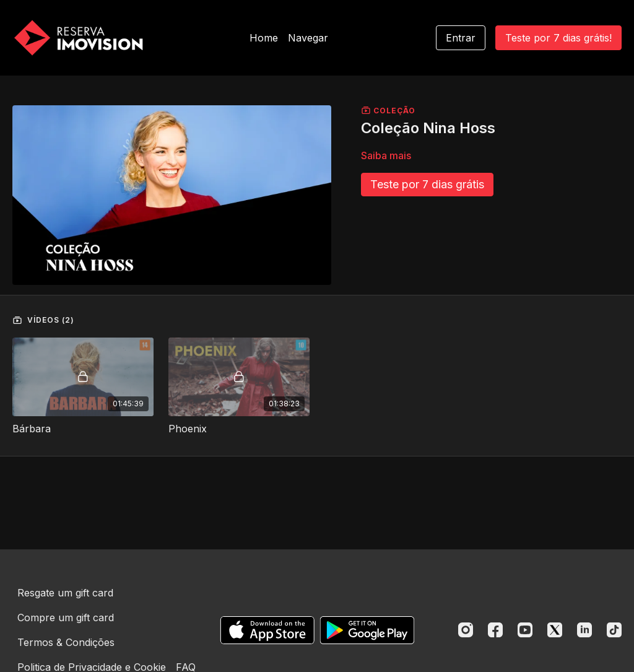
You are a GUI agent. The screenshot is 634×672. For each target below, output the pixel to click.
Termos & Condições (66, 642)
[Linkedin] (584, 630)
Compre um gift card (66, 617)
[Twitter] (555, 630)
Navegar (308, 38)
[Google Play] (367, 630)
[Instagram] (466, 630)
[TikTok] (614, 630)
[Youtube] (525, 630)
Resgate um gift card (65, 593)
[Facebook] (495, 630)
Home (264, 38)
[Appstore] (267, 630)
